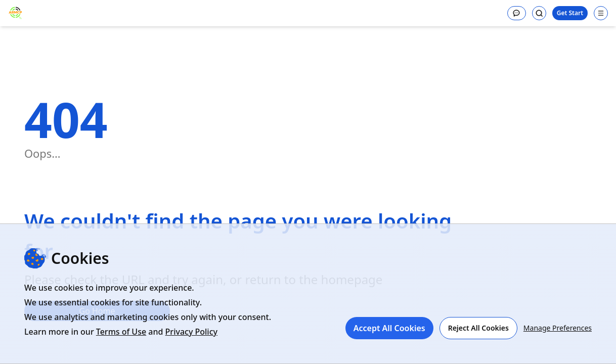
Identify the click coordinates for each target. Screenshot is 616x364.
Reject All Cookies (478, 328)
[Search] (539, 13)
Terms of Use (121, 332)
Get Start (570, 13)
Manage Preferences (558, 328)
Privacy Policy (191, 332)
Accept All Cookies (389, 328)
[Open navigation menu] (601, 13)
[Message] (517, 13)
